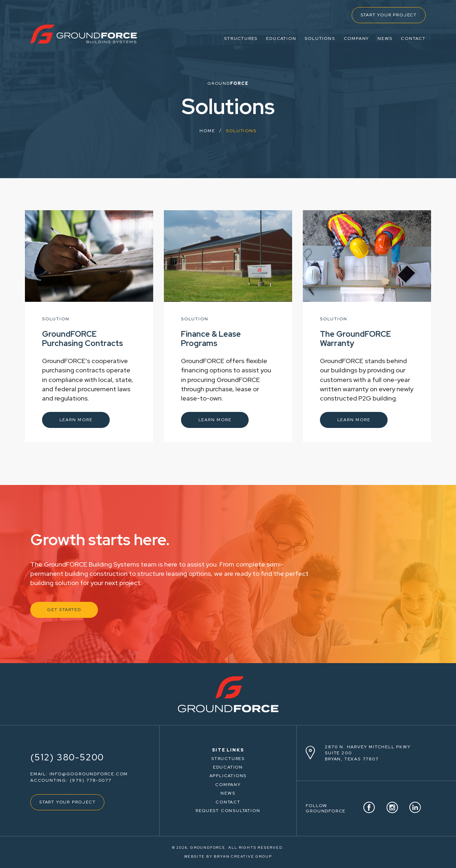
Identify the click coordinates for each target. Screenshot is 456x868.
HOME (207, 131)
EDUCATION (281, 38)
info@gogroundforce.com (89, 774)
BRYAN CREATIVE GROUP (243, 856)
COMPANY (357, 38)
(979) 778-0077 (91, 780)
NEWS (385, 38)
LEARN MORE (76, 420)
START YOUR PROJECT (389, 15)
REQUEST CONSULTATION (228, 811)
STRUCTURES (241, 38)
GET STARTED (64, 610)
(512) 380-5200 (67, 757)
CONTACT (413, 38)
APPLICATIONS (228, 776)
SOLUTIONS (320, 38)
